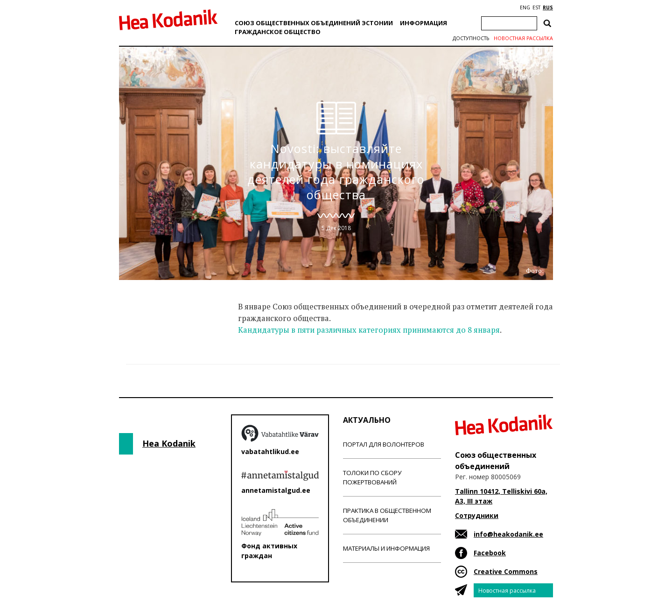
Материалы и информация (386, 548)
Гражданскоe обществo (278, 32)
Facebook (490, 553)
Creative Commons (506, 571)
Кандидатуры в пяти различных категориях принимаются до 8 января (369, 330)
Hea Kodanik (169, 443)
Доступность (471, 38)
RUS (548, 7)
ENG (525, 7)
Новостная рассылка (523, 38)
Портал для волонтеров (384, 444)
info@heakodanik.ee (508, 534)
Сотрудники (477, 515)
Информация (423, 23)
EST (536, 7)
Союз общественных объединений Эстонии (314, 23)
